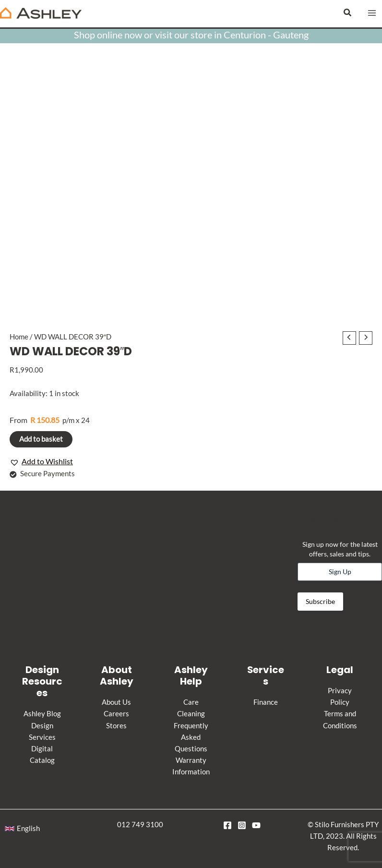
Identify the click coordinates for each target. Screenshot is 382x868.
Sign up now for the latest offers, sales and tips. (340, 549)
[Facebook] (227, 825)
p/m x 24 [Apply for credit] (50, 420)
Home (19, 337)
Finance (266, 702)
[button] (348, 13)
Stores (116, 726)
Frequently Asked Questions (191, 737)
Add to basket (41, 439)
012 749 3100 (140, 825)
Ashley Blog (42, 714)
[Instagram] (242, 825)
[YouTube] (256, 825)
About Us (116, 702)
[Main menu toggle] (372, 13)
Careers (116, 714)
